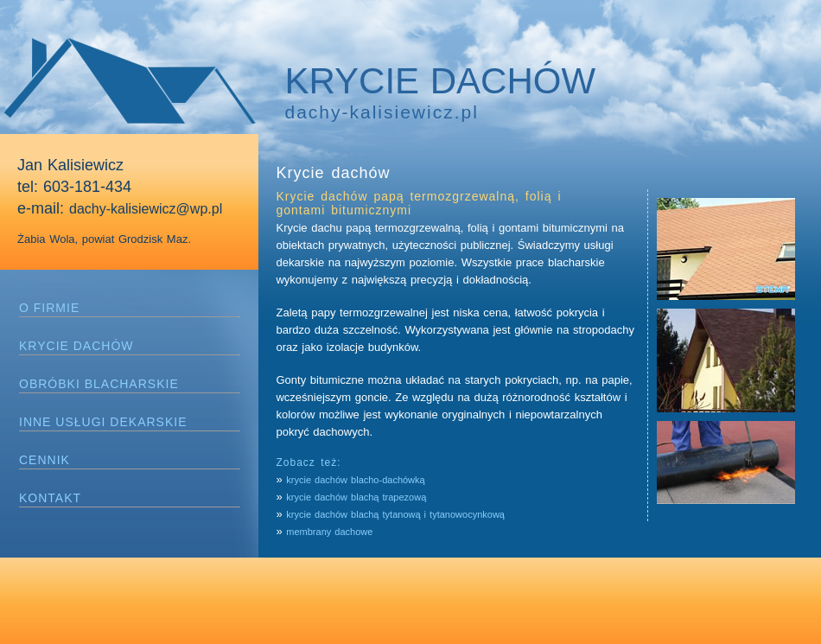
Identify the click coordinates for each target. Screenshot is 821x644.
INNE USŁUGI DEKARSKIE (103, 422)
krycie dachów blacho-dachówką (355, 480)
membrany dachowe (329, 532)
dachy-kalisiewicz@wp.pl (146, 209)
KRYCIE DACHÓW (76, 346)
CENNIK (45, 460)
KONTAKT (50, 498)
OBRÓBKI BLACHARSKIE (99, 384)
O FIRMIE (49, 308)
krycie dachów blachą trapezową (358, 497)
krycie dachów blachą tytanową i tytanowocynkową (395, 514)
